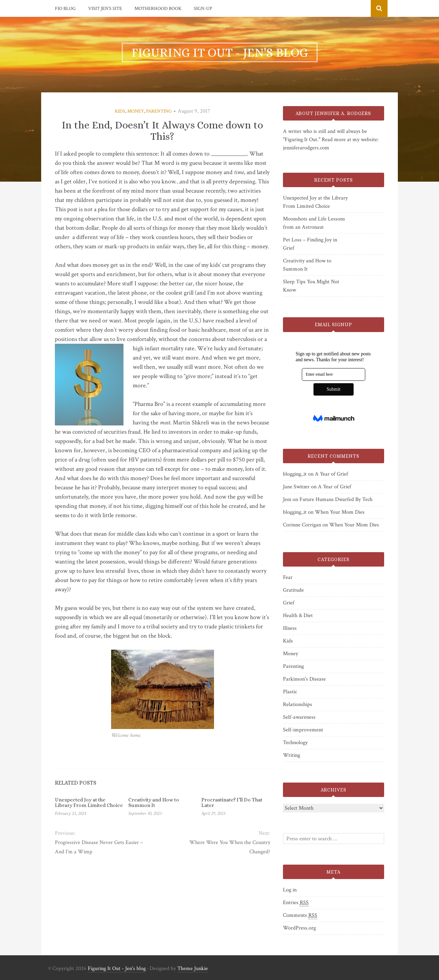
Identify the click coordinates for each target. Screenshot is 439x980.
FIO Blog (65, 9)
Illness (290, 628)
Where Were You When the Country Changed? (230, 847)
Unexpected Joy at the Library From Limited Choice (89, 803)
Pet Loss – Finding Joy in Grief (310, 244)
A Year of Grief (331, 474)
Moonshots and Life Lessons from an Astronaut (314, 223)
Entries (296, 903)
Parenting (159, 111)
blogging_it (295, 474)
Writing (292, 755)
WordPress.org (299, 928)
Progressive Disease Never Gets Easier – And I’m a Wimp (99, 847)
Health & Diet (298, 616)
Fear (288, 577)
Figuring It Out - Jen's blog (117, 968)
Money (136, 111)
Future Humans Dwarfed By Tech (336, 499)
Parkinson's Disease (304, 679)
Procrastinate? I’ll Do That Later (232, 803)
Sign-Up (203, 9)
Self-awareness (299, 717)
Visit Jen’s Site (105, 9)
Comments (300, 915)
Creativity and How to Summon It (154, 803)
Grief (289, 603)
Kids (120, 111)
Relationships (298, 704)
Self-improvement (303, 730)
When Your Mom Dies (340, 512)
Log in (290, 890)
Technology (295, 743)
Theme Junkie (193, 968)
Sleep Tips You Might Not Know (311, 286)
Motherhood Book (158, 9)
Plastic (290, 692)
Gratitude (293, 590)
